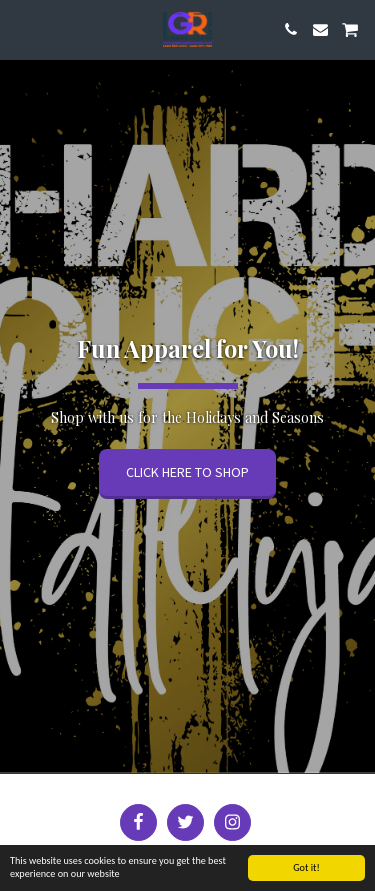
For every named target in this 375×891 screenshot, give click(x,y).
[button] (22, 28)
